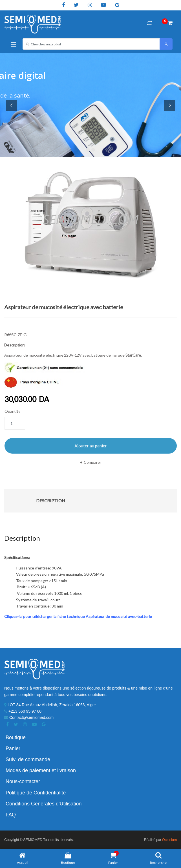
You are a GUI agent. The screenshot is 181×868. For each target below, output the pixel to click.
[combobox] (91, 44)
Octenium (169, 840)
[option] (90, 228)
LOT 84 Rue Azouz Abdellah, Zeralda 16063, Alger (50, 705)
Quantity (12, 411)
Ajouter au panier (91, 446)
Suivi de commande (28, 759)
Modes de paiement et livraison (41, 770)
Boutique (16, 737)
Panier (13, 748)
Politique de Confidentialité (36, 793)
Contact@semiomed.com (29, 717)
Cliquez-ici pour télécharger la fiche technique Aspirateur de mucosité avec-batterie (78, 616)
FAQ (11, 815)
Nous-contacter (23, 781)
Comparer (92, 462)
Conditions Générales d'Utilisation (44, 804)
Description (50, 501)
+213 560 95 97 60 (23, 711)
